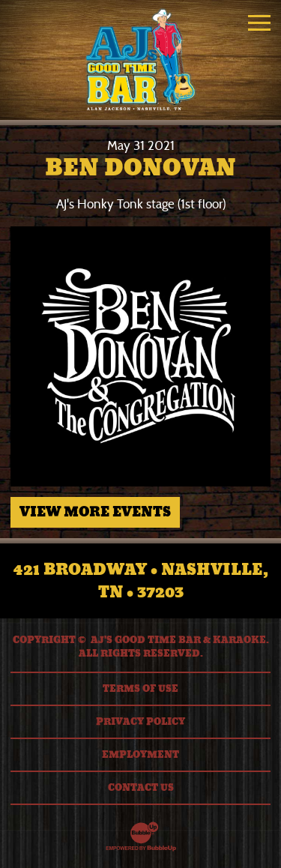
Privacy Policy (140, 722)
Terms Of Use (140, 689)
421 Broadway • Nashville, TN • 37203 (141, 581)
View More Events (95, 512)
